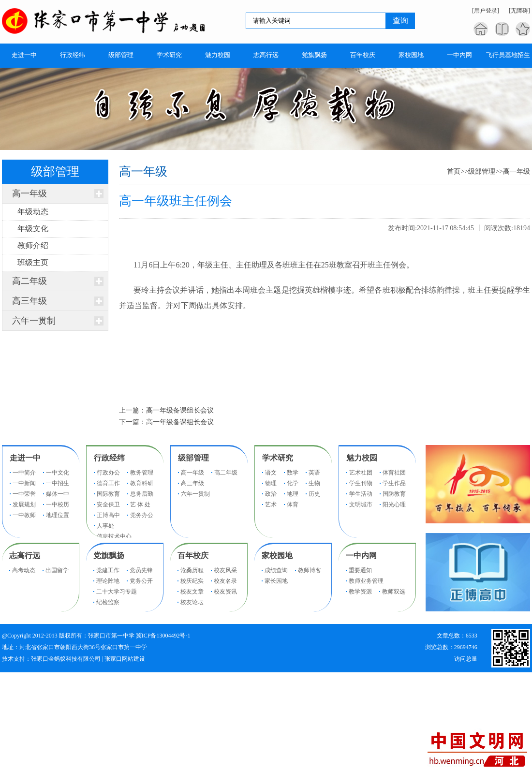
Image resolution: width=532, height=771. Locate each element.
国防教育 (394, 494)
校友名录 (225, 581)
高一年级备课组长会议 (180, 410)
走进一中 (25, 458)
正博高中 (108, 515)
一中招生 (58, 483)
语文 (271, 473)
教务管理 (142, 473)
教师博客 (310, 570)
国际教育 (108, 494)
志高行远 (25, 556)
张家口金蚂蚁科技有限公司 (66, 659)
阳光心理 (394, 504)
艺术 (271, 504)
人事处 (105, 526)
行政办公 (108, 473)
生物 (314, 483)
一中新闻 (24, 483)
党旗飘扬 (109, 556)
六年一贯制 (34, 321)
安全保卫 (108, 504)
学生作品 (394, 483)
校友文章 (192, 592)
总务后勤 (142, 494)
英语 (314, 473)
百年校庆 (193, 556)
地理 (293, 494)
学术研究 (278, 458)
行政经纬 (109, 458)
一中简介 (24, 473)
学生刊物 (361, 483)
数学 (293, 473)
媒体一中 (58, 494)
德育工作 (108, 483)
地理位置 (58, 515)
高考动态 (24, 570)
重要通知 (360, 570)
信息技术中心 (114, 536)
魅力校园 (362, 458)
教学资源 (360, 592)
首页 (454, 171)
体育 (293, 504)
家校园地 (277, 556)
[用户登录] (486, 11)
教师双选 (394, 592)
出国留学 (57, 570)
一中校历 (58, 504)
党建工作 (108, 570)
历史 (314, 494)
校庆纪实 (192, 581)
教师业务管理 (366, 581)
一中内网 (361, 556)
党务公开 (141, 581)
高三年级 (30, 301)
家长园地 (276, 581)
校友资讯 (225, 592)
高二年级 (30, 281)
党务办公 (142, 515)
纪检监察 (108, 602)
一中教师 (24, 515)
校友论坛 (192, 602)
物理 (271, 483)
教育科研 (142, 483)
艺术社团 (361, 473)
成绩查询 (276, 570)
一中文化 (58, 473)
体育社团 (394, 473)
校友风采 (225, 570)
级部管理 (482, 171)
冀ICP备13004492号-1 (163, 636)
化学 (293, 483)
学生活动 (361, 494)
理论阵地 (108, 581)
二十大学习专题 (117, 592)
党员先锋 (141, 570)
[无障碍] (519, 11)
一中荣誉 (24, 494)
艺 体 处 (140, 504)
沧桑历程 (192, 570)
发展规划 (24, 504)
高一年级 (30, 193)
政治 (271, 494)
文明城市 (361, 504)
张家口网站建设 (125, 659)
